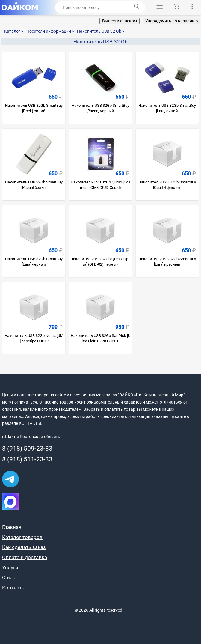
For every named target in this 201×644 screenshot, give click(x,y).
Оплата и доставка (25, 557)
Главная (12, 527)
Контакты (14, 588)
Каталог (14, 31)
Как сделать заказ (24, 547)
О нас (9, 577)
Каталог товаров (22, 537)
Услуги (10, 568)
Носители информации (50, 31)
